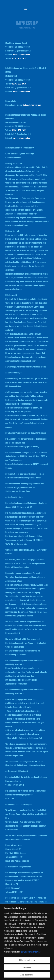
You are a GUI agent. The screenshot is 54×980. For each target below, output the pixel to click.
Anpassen (27, 967)
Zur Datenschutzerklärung (31, 952)
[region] (27, 942)
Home (21, 28)
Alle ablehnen (27, 975)
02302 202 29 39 (19, 58)
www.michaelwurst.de (22, 54)
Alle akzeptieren (27, 960)
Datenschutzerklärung (32, 105)
